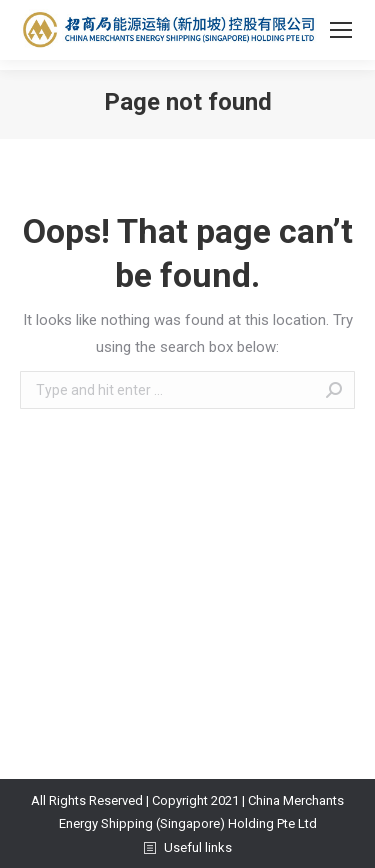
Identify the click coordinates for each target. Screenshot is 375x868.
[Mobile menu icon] (341, 30)
